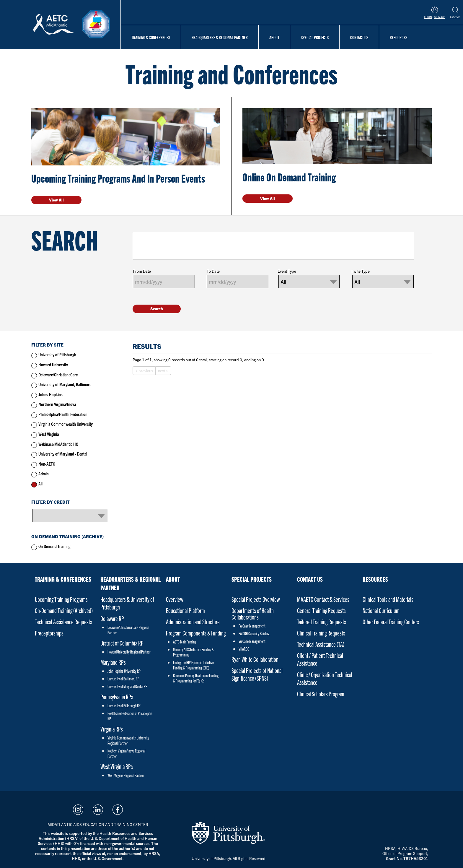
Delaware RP (112, 618)
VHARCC (244, 649)
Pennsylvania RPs (117, 696)
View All (56, 200)
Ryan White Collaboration (255, 659)
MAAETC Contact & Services (323, 599)
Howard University (53, 364)
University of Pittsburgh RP (124, 706)
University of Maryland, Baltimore (65, 384)
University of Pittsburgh (57, 354)
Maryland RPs (113, 662)
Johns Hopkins (50, 394)
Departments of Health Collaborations (253, 614)
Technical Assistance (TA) (321, 644)
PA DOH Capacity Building (254, 633)
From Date (142, 271)
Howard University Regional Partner (129, 652)
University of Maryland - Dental (63, 454)
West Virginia (49, 434)
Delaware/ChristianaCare (58, 374)
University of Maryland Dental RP (127, 686)
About (274, 37)
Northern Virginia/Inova (57, 404)
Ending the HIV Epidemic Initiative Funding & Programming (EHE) (193, 665)
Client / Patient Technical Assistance (320, 659)
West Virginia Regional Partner (126, 775)
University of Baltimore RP (123, 679)
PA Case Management (252, 626)
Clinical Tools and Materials (388, 599)
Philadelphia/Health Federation (63, 414)
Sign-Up (439, 17)
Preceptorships (49, 633)
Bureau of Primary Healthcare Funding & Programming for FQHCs (196, 678)
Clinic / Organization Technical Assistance (325, 678)
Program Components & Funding (196, 633)
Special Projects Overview (256, 599)
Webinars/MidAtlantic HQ (58, 444)
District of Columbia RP (122, 643)
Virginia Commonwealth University (66, 424)
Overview (175, 599)
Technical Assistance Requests (63, 621)
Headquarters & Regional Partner (220, 37)
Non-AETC (47, 464)
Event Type (287, 271)
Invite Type (361, 271)
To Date (213, 271)
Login (428, 17)
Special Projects (315, 37)
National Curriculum (381, 610)
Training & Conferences (151, 37)
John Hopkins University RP (124, 671)
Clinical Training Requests (321, 633)
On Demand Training (54, 546)
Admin (44, 473)
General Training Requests (321, 610)
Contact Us (359, 37)
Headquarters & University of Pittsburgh (127, 603)
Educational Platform (185, 610)
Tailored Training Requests (322, 621)
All (40, 483)
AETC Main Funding (185, 642)
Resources (398, 37)
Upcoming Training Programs (61, 599)
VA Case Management (252, 641)
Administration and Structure (193, 621)
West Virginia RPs (117, 766)
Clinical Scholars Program (321, 694)
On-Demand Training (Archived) (64, 610)
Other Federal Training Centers (391, 621)
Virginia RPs (112, 729)
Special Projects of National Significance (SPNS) (257, 674)
